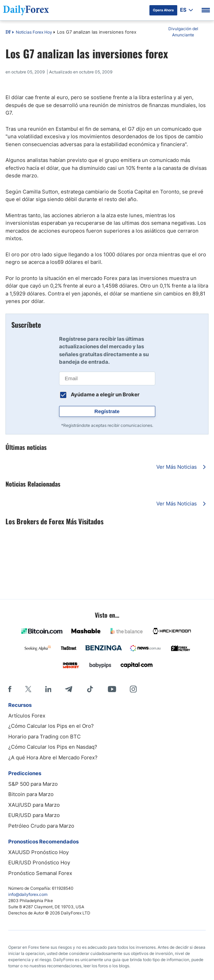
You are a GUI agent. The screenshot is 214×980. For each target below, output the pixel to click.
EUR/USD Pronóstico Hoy (39, 862)
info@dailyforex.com (28, 894)
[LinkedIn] (48, 689)
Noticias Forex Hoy (34, 32)
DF (8, 33)
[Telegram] (69, 689)
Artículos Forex (27, 716)
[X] (28, 689)
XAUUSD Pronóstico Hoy (38, 852)
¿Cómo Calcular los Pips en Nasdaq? (53, 747)
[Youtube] (112, 689)
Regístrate (107, 411)
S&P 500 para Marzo (33, 784)
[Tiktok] (90, 689)
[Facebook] (10, 689)
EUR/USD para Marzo (34, 815)
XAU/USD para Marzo (34, 805)
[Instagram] (133, 689)
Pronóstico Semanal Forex (40, 873)
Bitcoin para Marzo (31, 794)
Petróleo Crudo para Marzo (41, 826)
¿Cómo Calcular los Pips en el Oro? (51, 726)
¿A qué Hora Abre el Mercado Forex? (53, 757)
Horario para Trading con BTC (44, 737)
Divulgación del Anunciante (183, 32)
